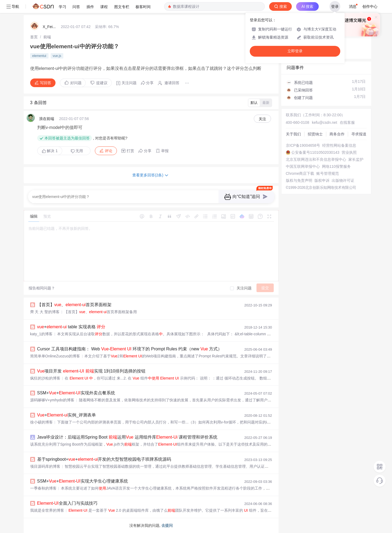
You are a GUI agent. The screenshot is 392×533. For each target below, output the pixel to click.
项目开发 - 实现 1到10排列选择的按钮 (91, 371)
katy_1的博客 (41, 334)
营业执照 (349, 152)
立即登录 (295, 51)
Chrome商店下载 (300, 173)
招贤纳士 (315, 134)
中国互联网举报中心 (303, 166)
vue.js (57, 56)
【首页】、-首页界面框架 (74, 305)
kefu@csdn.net (325, 122)
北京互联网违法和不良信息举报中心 (316, 159)
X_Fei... (49, 27)
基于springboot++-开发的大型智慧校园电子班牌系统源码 (104, 459)
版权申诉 (322, 180)
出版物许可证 (343, 180)
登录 (335, 6)
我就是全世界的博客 (47, 510)
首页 (34, 37)
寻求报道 (359, 134)
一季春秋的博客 (43, 488)
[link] (34, 37)
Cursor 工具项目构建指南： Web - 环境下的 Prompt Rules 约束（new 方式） (130, 349)
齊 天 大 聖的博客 (45, 312)
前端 (47, 37)
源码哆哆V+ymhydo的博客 (52, 400)
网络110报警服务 (336, 166)
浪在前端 (47, 119)
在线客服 (347, 122)
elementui (39, 56)
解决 (50, 151)
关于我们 (293, 134)
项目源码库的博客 (45, 466)
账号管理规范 (328, 173)
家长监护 (356, 159)
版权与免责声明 (299, 180)
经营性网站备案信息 (339, 145)
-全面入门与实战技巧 (67, 503)
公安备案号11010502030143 (315, 152)
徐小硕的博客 (41, 422)
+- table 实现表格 (71, 327)
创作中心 (370, 6)
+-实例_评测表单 (67, 415)
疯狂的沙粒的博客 (45, 378)
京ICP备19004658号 (303, 145)
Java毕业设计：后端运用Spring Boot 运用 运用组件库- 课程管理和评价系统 (127, 437)
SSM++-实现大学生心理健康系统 (83, 481)
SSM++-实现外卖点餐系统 (76, 393)
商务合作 (337, 134)
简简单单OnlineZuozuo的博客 (55, 356)
